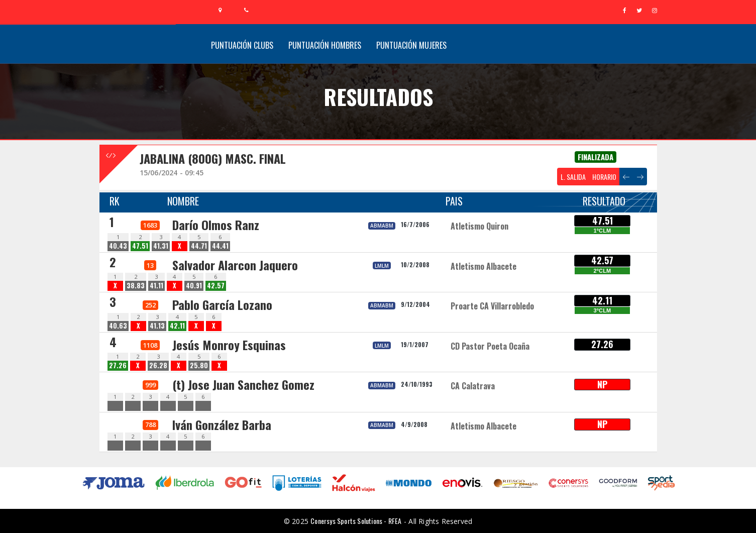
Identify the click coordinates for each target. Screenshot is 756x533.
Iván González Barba (222, 424)
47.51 (140, 246)
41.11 (156, 286)
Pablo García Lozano (222, 304)
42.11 (177, 326)
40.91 (194, 286)
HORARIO (604, 177)
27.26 (118, 365)
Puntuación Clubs (242, 45)
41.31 (161, 246)
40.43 (118, 246)
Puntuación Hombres (325, 45)
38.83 (136, 286)
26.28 (158, 365)
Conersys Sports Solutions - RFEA (356, 521)
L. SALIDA (573, 177)
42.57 (216, 286)
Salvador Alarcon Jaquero (235, 265)
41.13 (157, 326)
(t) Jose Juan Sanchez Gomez (243, 384)
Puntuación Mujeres (411, 45)
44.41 (220, 246)
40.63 (118, 326)
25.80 (199, 365)
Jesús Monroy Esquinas (229, 345)
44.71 (199, 246)
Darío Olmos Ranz (216, 225)
